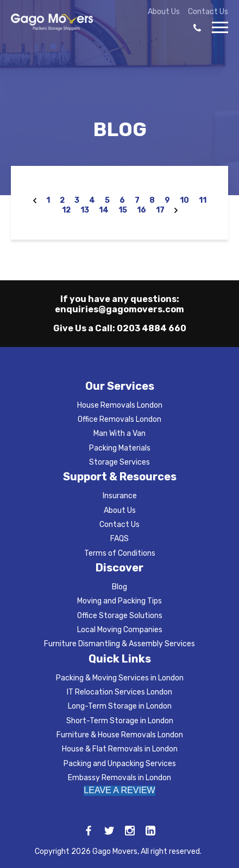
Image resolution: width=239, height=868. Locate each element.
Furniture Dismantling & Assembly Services (119, 644)
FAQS (119, 539)
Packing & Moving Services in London (120, 678)
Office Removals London (119, 419)
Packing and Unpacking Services (120, 764)
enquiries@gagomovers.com (119, 309)
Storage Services (119, 462)
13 (85, 210)
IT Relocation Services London (119, 692)
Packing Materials (120, 448)
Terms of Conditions (120, 553)
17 (160, 210)
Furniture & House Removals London (120, 735)
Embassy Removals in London (119, 778)
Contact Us (208, 12)
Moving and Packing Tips (119, 601)
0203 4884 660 (152, 328)
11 (203, 200)
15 (123, 210)
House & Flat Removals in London (120, 749)
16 (141, 210)
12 (66, 210)
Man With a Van (119, 433)
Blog (119, 587)
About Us (164, 12)
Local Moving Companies (120, 630)
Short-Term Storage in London (120, 721)
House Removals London (120, 405)
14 (104, 210)
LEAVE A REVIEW (119, 790)
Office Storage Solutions (120, 616)
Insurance (120, 496)
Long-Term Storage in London (120, 706)
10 (184, 200)
